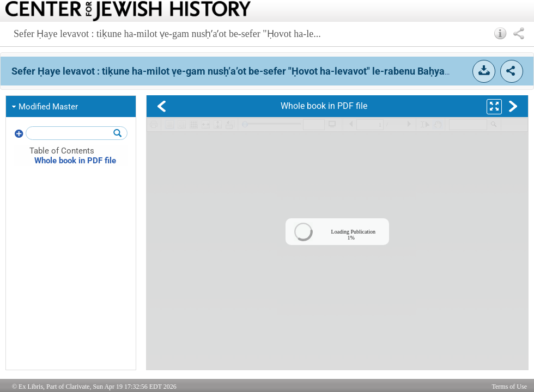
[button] (500, 33)
